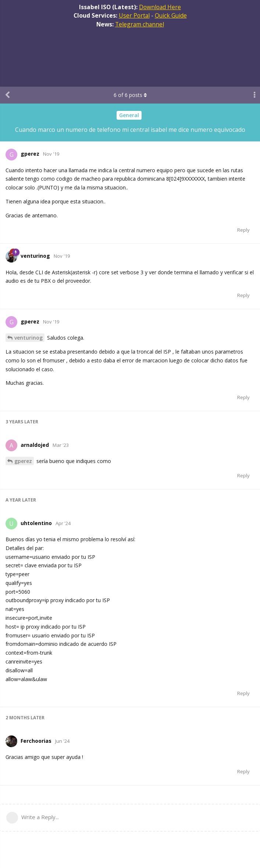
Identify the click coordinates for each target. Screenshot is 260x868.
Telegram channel (140, 24)
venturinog (29, 338)
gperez (23, 461)
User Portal (134, 15)
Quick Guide (171, 15)
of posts (130, 95)
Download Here (160, 7)
